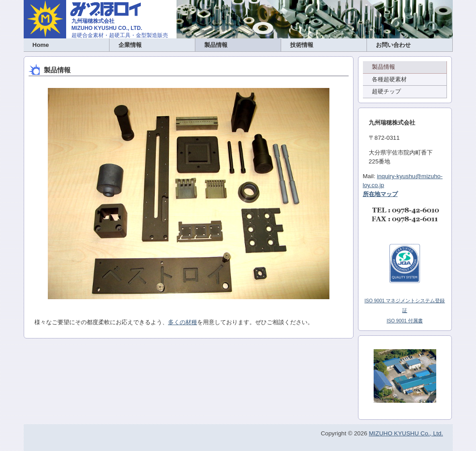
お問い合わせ (393, 45)
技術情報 (302, 45)
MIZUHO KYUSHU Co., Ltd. (406, 433)
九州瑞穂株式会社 (93, 21)
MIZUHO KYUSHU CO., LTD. (107, 28)
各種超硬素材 (389, 79)
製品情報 (216, 45)
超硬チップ (386, 91)
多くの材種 (183, 322)
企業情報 (130, 45)
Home (41, 45)
